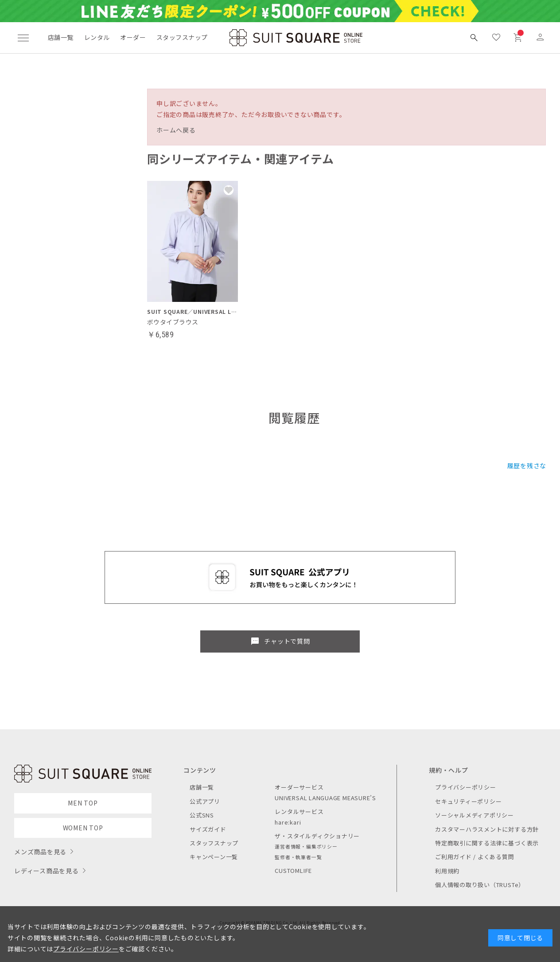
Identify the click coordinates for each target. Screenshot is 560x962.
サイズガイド (208, 829)
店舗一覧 (61, 37)
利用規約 (447, 871)
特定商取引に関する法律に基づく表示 (487, 843)
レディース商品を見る (47, 871)
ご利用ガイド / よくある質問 (475, 857)
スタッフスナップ (182, 37)
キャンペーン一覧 (214, 857)
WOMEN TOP (83, 828)
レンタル (97, 37)
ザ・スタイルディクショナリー (317, 836)
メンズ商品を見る (40, 852)
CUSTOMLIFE (293, 870)
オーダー (133, 37)
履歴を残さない (530, 465)
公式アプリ (205, 801)
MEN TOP (83, 803)
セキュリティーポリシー (468, 801)
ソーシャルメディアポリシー (474, 815)
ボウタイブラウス (173, 322)
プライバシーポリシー (466, 787)
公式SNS (202, 815)
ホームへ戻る (176, 130)
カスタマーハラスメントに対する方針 (487, 829)
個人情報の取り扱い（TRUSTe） (480, 885)
